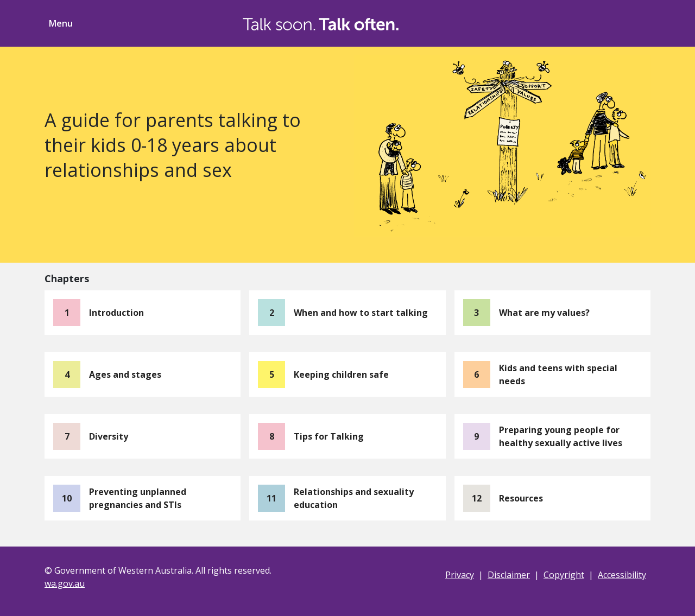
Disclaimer (509, 575)
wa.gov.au (65, 583)
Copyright (564, 575)
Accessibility (622, 575)
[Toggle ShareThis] (630, 22)
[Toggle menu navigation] (59, 23)
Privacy (460, 575)
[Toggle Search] (589, 22)
